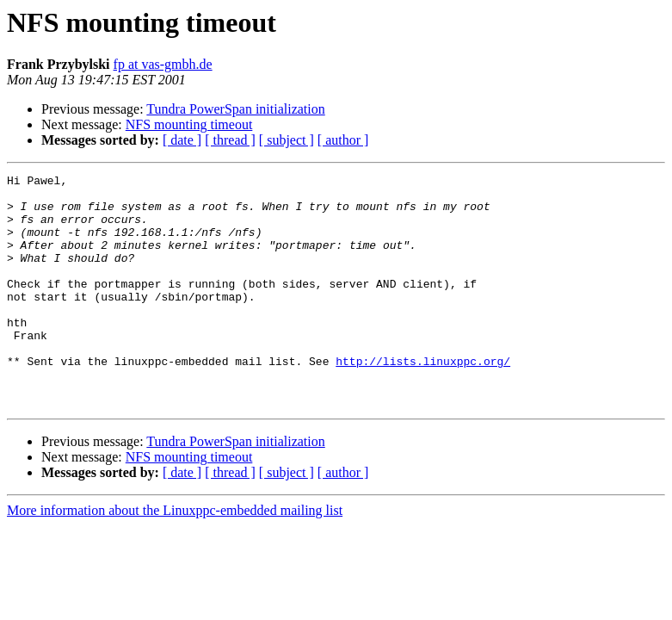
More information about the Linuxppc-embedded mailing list (175, 557)
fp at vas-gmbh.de (163, 64)
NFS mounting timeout (189, 124)
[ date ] (182, 140)
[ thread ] (230, 140)
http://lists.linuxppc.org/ (423, 400)
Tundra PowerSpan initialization (235, 109)
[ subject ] (287, 140)
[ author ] (343, 140)
